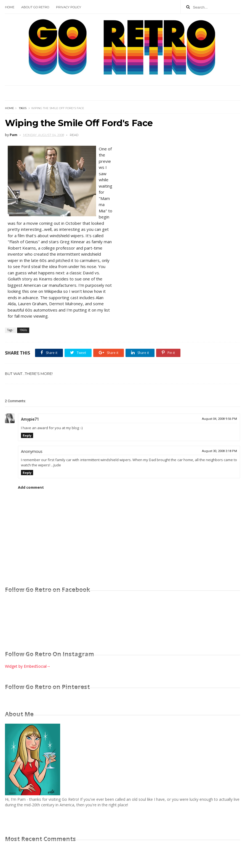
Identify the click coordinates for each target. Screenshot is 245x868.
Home (10, 7)
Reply (27, 435)
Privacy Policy (69, 7)
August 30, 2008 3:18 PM (219, 451)
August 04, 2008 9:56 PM (219, 419)
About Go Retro (35, 7)
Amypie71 (30, 419)
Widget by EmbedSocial (28, 666)
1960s (23, 108)
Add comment (31, 487)
